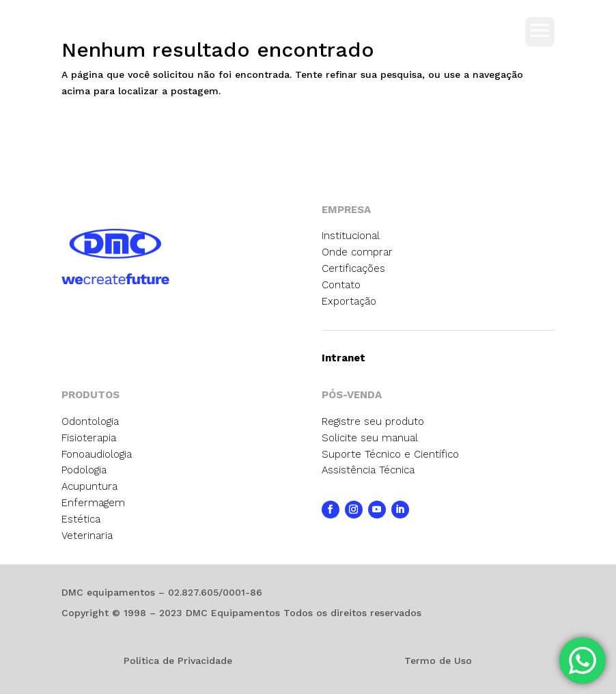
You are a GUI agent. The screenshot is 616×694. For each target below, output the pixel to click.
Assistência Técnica (368, 470)
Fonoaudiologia (97, 454)
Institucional (351, 236)
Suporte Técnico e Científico (390, 454)
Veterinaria (87, 536)
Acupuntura (89, 486)
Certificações (353, 268)
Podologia (84, 470)
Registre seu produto (373, 421)
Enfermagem (93, 503)
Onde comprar (357, 252)
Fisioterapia (89, 438)
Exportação (349, 301)
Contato (341, 285)
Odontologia (90, 421)
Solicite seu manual (370, 438)
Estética (81, 519)
